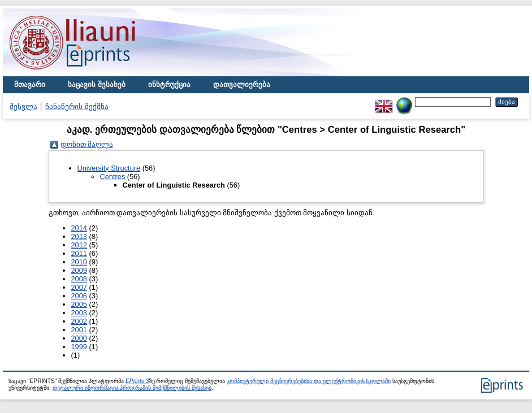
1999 (79, 347)
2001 (79, 330)
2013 (79, 236)
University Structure (109, 168)
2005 (79, 304)
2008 (79, 279)
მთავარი (30, 84)
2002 (79, 321)
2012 (79, 245)
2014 (79, 228)
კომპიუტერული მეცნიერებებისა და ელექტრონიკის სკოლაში (309, 381)
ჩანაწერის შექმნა (77, 106)
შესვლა (23, 106)
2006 (79, 296)
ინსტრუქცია (169, 84)
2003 (79, 313)
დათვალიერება (242, 84)
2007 (79, 287)
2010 (79, 262)
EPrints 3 (137, 381)
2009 (79, 270)
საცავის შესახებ (97, 84)
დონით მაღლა (87, 144)
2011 (79, 253)
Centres (113, 177)
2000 (79, 338)
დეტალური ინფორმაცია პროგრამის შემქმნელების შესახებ (132, 388)
